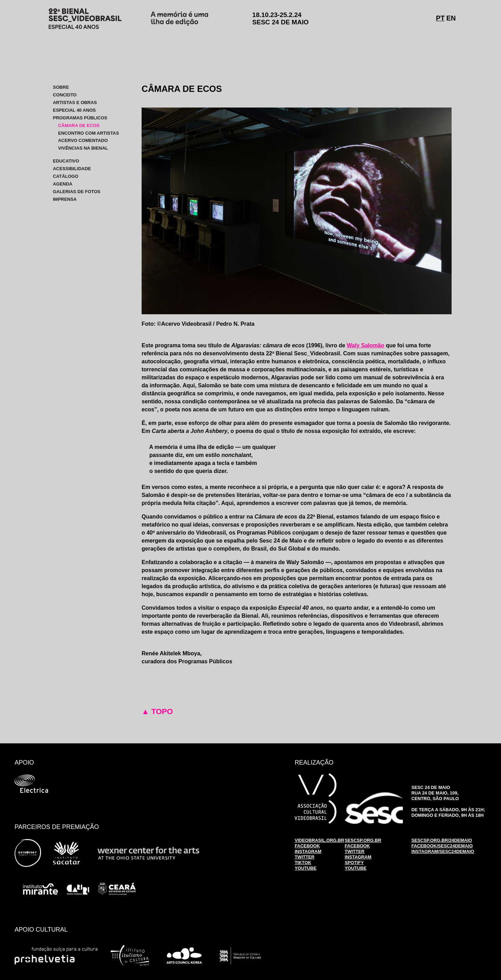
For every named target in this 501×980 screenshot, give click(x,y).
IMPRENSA (65, 199)
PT (440, 18)
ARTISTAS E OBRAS (75, 102)
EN (451, 18)
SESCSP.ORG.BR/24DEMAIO (442, 840)
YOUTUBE (306, 868)
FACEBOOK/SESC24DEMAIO (442, 846)
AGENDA (63, 184)
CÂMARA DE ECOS (79, 125)
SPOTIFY (354, 863)
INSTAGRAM (308, 851)
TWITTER (305, 857)
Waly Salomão (366, 345)
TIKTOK (303, 863)
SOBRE (61, 87)
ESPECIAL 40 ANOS (74, 110)
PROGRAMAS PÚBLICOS (80, 118)
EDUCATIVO (66, 161)
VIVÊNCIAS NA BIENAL (83, 148)
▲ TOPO (157, 712)
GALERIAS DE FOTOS (77, 192)
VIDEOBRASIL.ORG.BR (319, 840)
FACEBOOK (307, 846)
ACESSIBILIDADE (72, 169)
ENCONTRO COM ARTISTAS (89, 133)
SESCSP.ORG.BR (363, 840)
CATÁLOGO (66, 176)
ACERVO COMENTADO (83, 140)
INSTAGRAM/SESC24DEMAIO (443, 851)
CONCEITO (65, 95)
